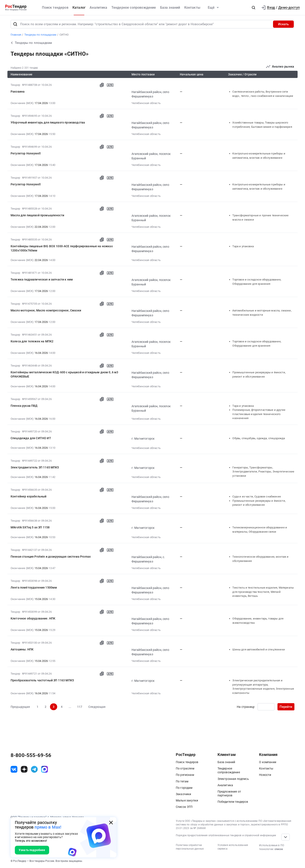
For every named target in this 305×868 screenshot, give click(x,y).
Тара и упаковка (243, 246)
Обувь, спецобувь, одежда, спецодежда (259, 438)
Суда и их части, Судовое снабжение (256, 496)
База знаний (170, 8)
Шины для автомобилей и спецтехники (259, 649)
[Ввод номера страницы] (266, 707)
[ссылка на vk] (14, 769)
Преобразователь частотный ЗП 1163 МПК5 (42, 680)
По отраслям (185, 768)
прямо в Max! (48, 827)
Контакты (192, 8)
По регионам (185, 775)
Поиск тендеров (55, 8)
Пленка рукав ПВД (24, 406)
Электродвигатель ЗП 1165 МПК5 (35, 467)
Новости (265, 775)
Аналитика (98, 8)
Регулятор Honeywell (26, 153)
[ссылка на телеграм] (34, 769)
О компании (268, 762)
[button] (254, 8)
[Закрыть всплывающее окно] (111, 823)
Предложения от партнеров (229, 793)
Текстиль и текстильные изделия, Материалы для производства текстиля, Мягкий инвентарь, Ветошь (263, 592)
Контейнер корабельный (28, 496)
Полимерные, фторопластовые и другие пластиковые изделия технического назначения (259, 414)
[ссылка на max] (44, 769)
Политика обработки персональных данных (190, 847)
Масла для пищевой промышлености (37, 215)
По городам (184, 788)
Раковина (18, 92)
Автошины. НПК (22, 649)
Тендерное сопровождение (134, 8)
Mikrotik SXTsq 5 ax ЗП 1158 (30, 527)
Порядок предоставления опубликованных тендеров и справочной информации (226, 835)
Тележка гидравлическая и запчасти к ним (42, 279)
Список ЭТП (184, 807)
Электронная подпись (233, 779)
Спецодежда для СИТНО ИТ (31, 438)
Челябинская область (146, 103)
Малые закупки (187, 800)
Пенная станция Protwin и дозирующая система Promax (51, 557)
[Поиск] (15, 24)
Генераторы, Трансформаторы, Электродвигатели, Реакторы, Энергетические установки (263, 472)
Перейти (286, 707)
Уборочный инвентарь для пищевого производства (48, 122)
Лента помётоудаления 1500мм (34, 587)
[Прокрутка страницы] (286, 837)
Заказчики (183, 794)
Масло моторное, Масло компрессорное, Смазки (46, 310)
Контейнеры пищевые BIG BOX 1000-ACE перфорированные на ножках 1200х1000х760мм (62, 248)
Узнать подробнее (32, 850)
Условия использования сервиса (233, 847)
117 (80, 707)
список (279, 849)
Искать (283, 24)
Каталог (79, 8)
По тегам (182, 781)
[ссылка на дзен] (24, 769)
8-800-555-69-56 (31, 755)
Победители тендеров (233, 802)
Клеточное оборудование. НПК (33, 618)
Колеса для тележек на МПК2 (32, 341)
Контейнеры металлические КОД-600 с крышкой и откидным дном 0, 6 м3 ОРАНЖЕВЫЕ (64, 374)
